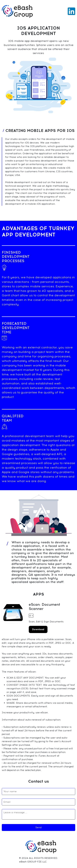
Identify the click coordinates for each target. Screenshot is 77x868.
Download (38, 629)
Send (38, 827)
